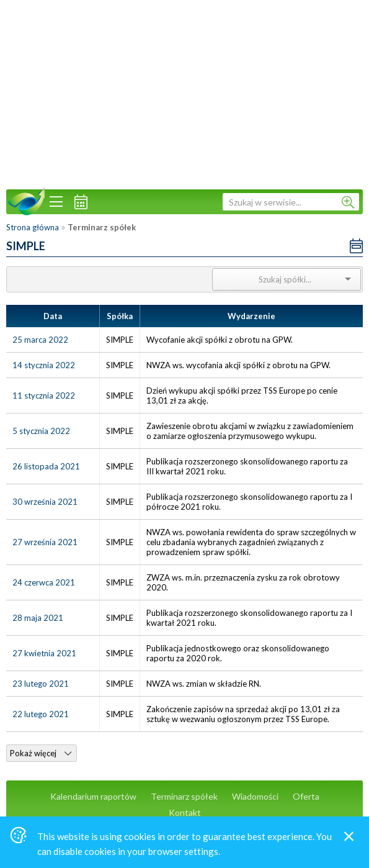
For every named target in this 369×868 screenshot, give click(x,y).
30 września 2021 (45, 502)
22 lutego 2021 (41, 714)
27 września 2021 (45, 542)
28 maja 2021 (38, 618)
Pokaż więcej (41, 753)
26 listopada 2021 (46, 466)
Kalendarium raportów (93, 796)
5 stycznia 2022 (41, 431)
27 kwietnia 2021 (44, 653)
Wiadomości (255, 796)
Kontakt (185, 812)
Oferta (306, 796)
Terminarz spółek (184, 796)
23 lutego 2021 (41, 684)
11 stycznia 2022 (44, 396)
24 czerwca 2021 (44, 582)
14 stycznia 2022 (44, 365)
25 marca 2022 (40, 340)
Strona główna (33, 227)
